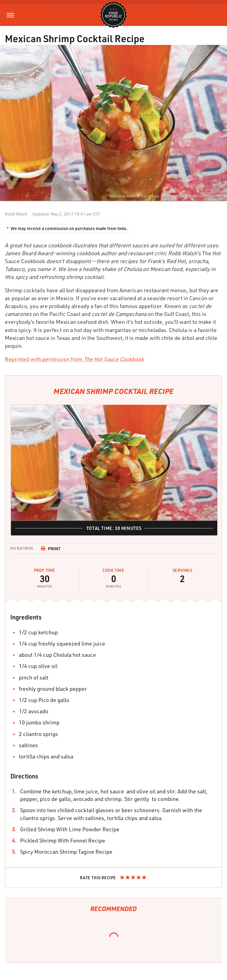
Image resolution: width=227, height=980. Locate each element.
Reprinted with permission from (74, 359)
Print (51, 549)
